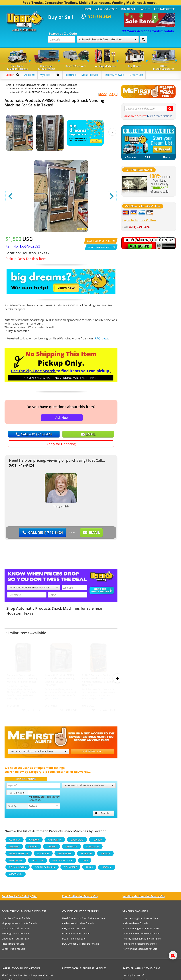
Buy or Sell (129, 9)
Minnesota (65, 855)
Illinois (33, 848)
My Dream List (149, 140)
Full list (148, 157)
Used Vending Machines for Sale (140, 920)
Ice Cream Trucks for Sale (16, 930)
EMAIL (88, 434)
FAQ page (101, 338)
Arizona (34, 841)
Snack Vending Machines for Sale (141, 930)
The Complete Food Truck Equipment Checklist (27, 977)
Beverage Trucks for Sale (15, 935)
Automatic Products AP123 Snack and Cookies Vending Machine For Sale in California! (59, 680)
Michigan (43, 855)
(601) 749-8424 (22, 465)
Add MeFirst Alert (92, 753)
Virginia (107, 869)
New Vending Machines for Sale (140, 950)
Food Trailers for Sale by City (80, 898)
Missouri (86, 855)
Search (102, 815)
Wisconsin (16, 876)
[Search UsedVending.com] (170, 109)
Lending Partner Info (134, 977)
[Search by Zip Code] (143, 39)
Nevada (105, 855)
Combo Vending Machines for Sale (141, 935)
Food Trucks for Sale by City (19, 898)
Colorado (77, 841)
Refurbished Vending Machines (140, 945)
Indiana (52, 848)
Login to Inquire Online (139, 220)
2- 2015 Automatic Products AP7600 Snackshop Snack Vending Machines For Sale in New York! (98, 680)
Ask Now (62, 418)
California (55, 841)
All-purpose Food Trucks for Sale (20, 925)
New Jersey (16, 862)
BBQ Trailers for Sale (74, 930)
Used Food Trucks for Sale (16, 920)
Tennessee (70, 869)
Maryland (92, 848)
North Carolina (63, 862)
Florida (97, 841)
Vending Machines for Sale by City (144, 898)
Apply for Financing (61, 444)
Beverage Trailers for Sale (76, 935)
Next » (167, 157)
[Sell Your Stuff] (135, 184)
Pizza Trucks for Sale (13, 945)
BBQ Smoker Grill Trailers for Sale (81, 945)
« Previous (130, 157)
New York (37, 862)
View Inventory (106, 9)
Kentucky (71, 848)
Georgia (14, 848)
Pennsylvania (18, 869)
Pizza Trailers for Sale (74, 940)
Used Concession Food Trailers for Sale (84, 920)
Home (88, 9)
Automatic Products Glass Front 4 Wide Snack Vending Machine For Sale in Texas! (22, 678)
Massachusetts (19, 855)
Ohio (85, 862)
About (146, 9)
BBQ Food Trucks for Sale (16, 940)
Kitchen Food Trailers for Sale (78, 925)
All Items (30, 75)
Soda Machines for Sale (135, 925)
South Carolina (45, 869)
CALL (34, 434)
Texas (28, 613)
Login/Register (164, 9)
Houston (14, 613)
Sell (69, 17)
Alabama (15, 841)
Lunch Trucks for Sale (14, 950)
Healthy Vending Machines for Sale (142, 940)
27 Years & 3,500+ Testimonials (148, 31)
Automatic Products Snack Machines (108, 39)
